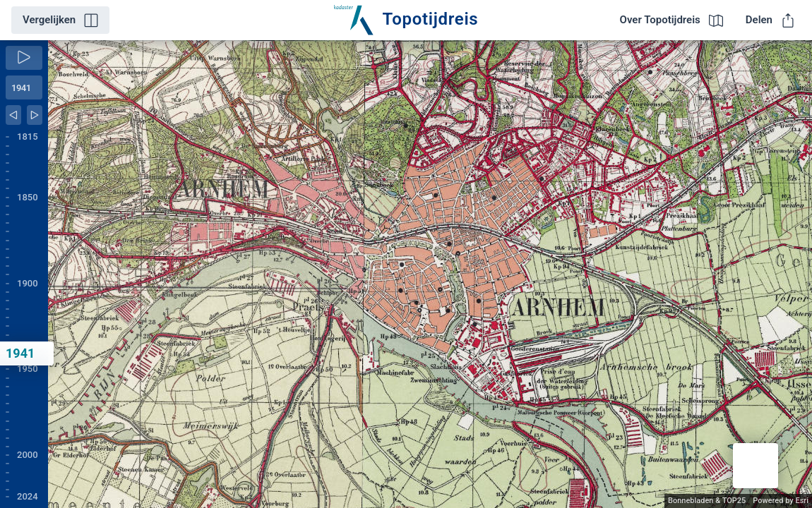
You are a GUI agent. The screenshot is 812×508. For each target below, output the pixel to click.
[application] (430, 274)
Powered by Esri (781, 501)
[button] (756, 466)
